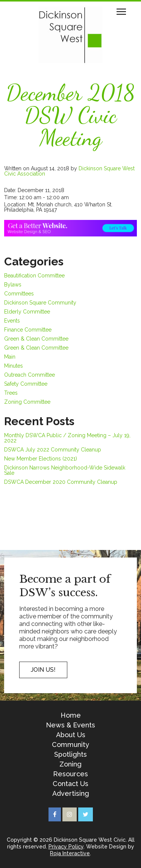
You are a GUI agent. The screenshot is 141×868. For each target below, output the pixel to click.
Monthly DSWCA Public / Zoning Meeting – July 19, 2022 (67, 438)
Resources (70, 774)
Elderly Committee (27, 312)
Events (12, 321)
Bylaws (13, 285)
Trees (11, 393)
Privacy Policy (66, 847)
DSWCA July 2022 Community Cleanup (53, 450)
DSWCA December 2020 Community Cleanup (61, 482)
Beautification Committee (34, 276)
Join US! (43, 670)
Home (71, 715)
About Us (71, 735)
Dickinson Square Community (40, 303)
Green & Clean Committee (36, 339)
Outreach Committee (30, 375)
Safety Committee (26, 384)
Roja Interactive (70, 853)
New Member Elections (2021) (41, 459)
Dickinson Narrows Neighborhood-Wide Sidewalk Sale (65, 470)
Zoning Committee (27, 402)
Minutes (14, 366)
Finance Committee (28, 330)
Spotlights (70, 754)
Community (70, 745)
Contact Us (70, 784)
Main (10, 357)
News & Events (70, 725)
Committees (19, 294)
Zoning (70, 764)
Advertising (71, 794)
